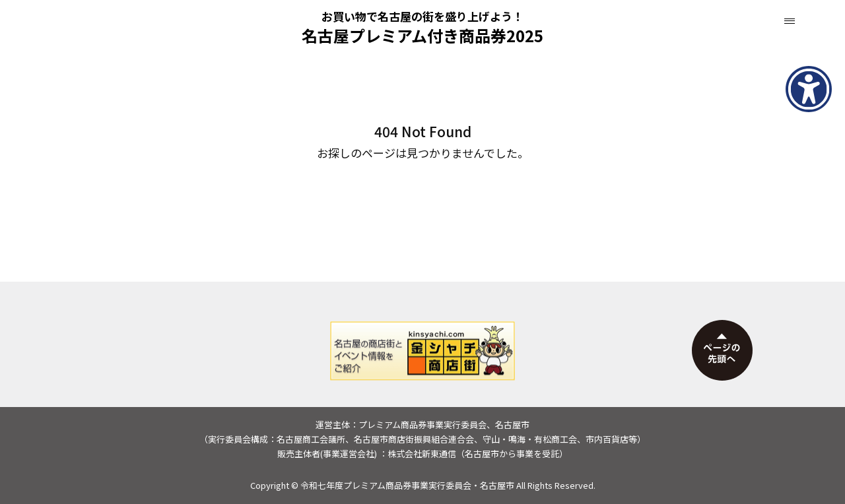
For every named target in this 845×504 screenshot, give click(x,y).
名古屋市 (497, 485)
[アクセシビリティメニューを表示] (809, 89)
